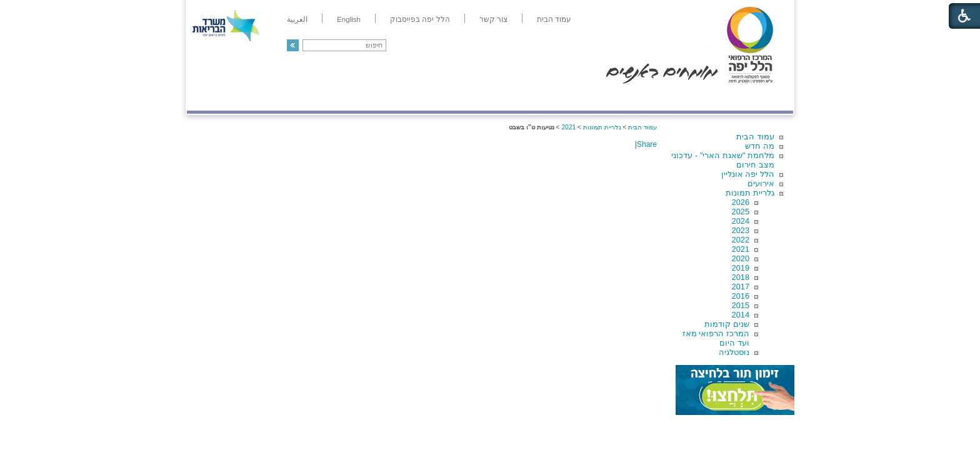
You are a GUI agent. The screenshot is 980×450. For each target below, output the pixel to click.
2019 (741, 268)
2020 (741, 258)
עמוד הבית (755, 137)
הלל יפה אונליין (748, 174)
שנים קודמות (727, 324)
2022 (741, 240)
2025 (741, 212)
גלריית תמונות (750, 193)
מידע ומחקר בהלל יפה (448, 98)
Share (647, 144)
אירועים (761, 183)
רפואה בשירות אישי (354, 98)
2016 (741, 296)
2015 (741, 305)
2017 (741, 287)
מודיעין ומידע (757, 98)
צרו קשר (207, 98)
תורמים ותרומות (269, 98)
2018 (741, 277)
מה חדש (760, 146)
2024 (741, 221)
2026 (741, 202)
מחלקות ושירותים (682, 98)
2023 (741, 230)
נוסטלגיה (734, 352)
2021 (741, 249)
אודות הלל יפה (605, 98)
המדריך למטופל (533, 98)
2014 (741, 315)
